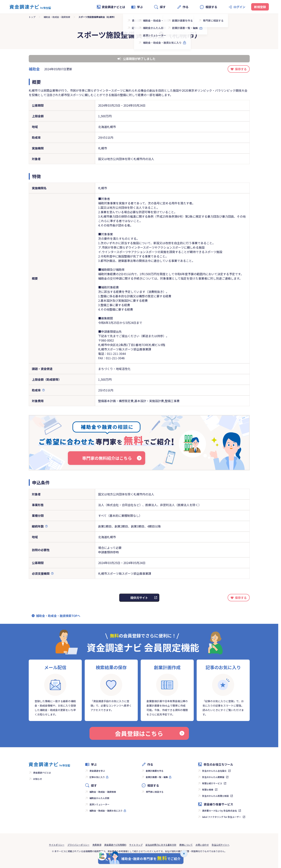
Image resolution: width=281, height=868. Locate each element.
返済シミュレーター (99, 804)
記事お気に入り (97, 777)
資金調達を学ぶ (97, 771)
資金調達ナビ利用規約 (115, 845)
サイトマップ (136, 845)
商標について (186, 845)
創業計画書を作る (155, 771)
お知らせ (38, 779)
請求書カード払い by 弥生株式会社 (219, 811)
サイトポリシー (57, 845)
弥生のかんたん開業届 (213, 777)
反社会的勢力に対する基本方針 (161, 845)
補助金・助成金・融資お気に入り (106, 811)
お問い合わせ (202, 845)
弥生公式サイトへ (221, 845)
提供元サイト (139, 598)
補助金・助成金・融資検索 (57, 17)
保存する (241, 69)
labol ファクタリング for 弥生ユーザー (222, 817)
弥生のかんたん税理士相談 (215, 796)
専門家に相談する (155, 792)
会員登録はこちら (150, 733)
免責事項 (97, 845)
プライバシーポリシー (78, 845)
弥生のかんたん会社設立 (214, 771)
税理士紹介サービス (212, 783)
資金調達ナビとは (111, 7)
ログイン (239, 7)
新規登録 (260, 7)
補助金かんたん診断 (99, 798)
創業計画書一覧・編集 (157, 777)
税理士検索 (208, 790)
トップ (32, 17)
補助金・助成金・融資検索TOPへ (58, 616)
